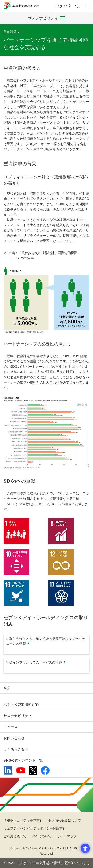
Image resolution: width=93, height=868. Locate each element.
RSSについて (42, 836)
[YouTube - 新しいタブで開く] (21, 770)
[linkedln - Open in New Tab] (8, 770)
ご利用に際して (15, 836)
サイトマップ (67, 836)
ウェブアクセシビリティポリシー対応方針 (35, 828)
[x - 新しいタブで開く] (33, 770)
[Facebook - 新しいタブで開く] (45, 770)
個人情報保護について (65, 820)
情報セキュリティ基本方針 (23, 820)
